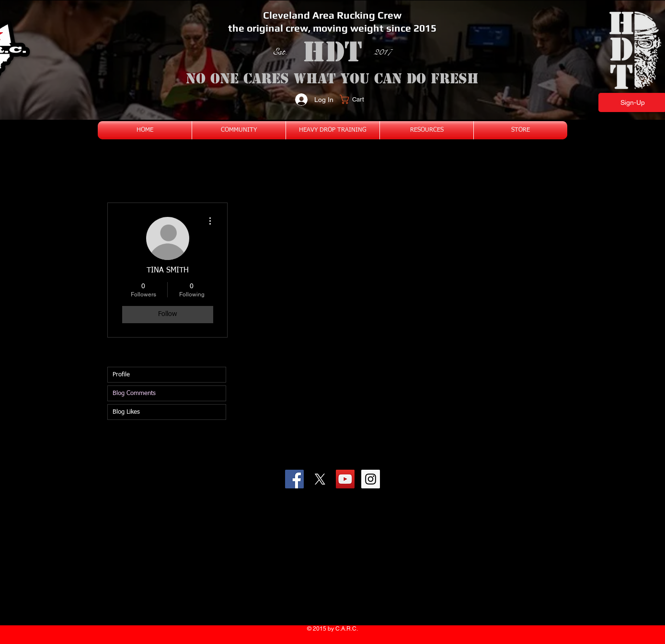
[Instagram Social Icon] (371, 479)
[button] (358, 99)
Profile (121, 375)
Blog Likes (126, 412)
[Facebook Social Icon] (294, 479)
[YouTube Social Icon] (345, 479)
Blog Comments (134, 393)
